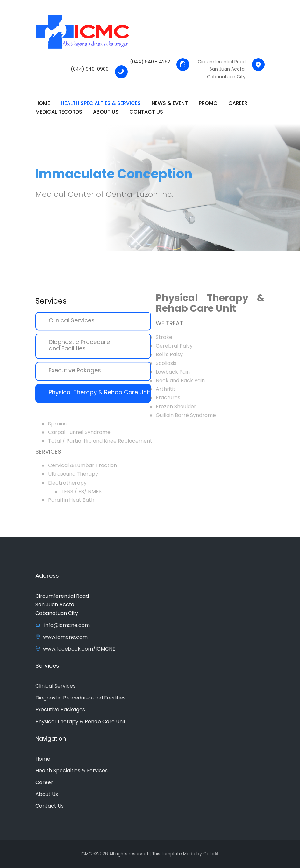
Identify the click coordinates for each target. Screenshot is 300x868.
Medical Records (59, 112)
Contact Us (146, 112)
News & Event (170, 103)
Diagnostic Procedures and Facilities (80, 698)
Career (238, 103)
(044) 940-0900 (90, 69)
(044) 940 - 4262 (150, 62)
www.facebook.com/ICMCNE (75, 649)
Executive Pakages (75, 374)
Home (43, 759)
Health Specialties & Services (101, 103)
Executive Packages (60, 710)
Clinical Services (72, 324)
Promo (208, 103)
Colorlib (211, 854)
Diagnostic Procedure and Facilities (79, 349)
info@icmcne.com (63, 625)
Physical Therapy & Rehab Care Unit (100, 396)
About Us (106, 112)
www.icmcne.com (61, 637)
